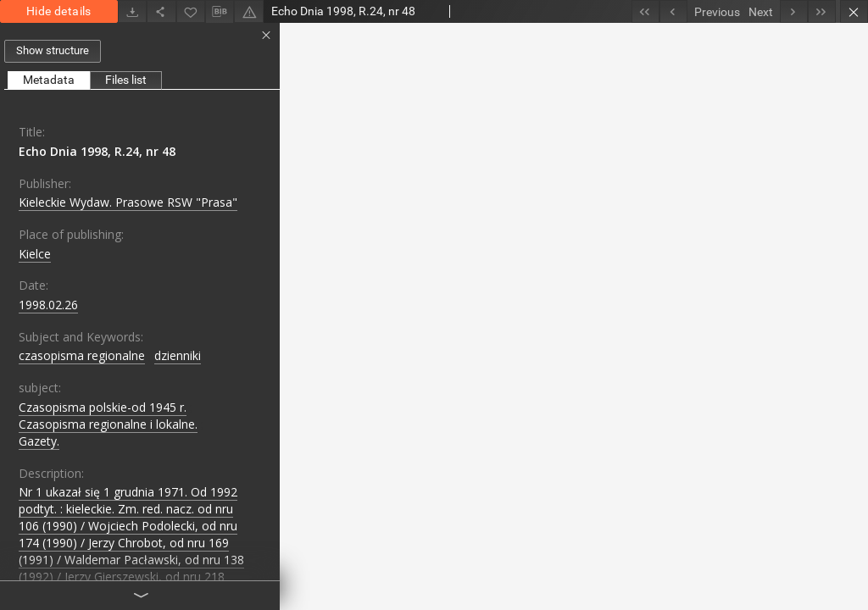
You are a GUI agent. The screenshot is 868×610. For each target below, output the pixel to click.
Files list (126, 80)
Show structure (53, 50)
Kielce (35, 254)
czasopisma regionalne (82, 355)
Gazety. (39, 441)
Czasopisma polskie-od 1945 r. (103, 407)
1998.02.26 (48, 305)
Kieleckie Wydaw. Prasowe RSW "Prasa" (128, 202)
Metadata (49, 80)
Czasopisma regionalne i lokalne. (108, 424)
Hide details (59, 11)
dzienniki (178, 355)
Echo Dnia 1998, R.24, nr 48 (97, 151)
